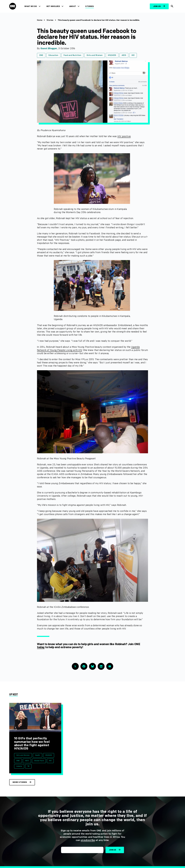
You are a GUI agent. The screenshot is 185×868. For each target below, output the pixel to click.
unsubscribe (88, 840)
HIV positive (124, 136)
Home (40, 20)
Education (53, 55)
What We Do (31, 6)
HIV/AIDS (112, 55)
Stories (90, 6)
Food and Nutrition (72, 55)
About (73, 6)
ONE (41, 55)
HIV (133, 55)
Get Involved (53, 6)
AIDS (124, 55)
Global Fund (39, 761)
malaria (19, 766)
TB (28, 766)
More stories (20, 782)
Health (38, 755)
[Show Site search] (172, 6)
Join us (157, 6)
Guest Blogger (49, 48)
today (41, 647)
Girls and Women (95, 55)
